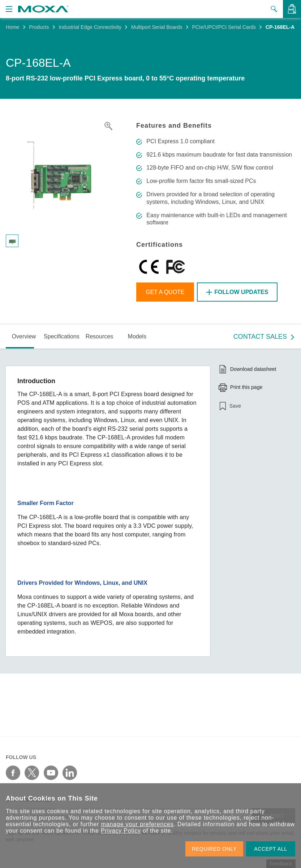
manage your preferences (137, 824)
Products (39, 27)
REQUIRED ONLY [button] (214, 849)
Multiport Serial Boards (157, 27)
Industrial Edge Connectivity (90, 27)
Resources (99, 336)
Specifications (62, 336)
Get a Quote (165, 292)
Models (137, 336)
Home (12, 27)
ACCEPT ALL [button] (271, 849)
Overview (24, 336)
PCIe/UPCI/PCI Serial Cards (224, 27)
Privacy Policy (121, 831)
